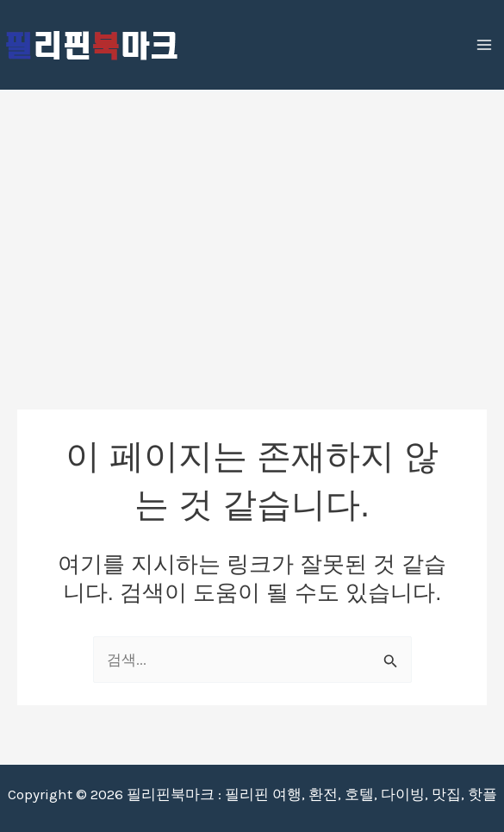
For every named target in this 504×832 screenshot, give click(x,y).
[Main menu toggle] (485, 45)
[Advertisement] (252, 222)
